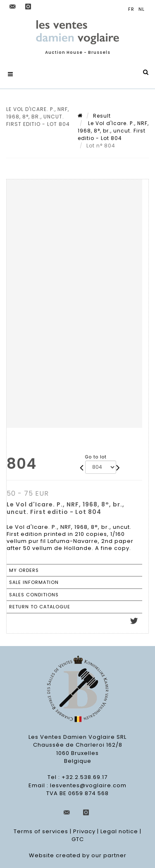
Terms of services (41, 831)
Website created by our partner (78, 855)
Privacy (84, 831)
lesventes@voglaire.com (88, 785)
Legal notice (119, 831)
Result (102, 116)
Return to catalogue (40, 607)
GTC (78, 839)
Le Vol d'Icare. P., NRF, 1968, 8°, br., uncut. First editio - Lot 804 (113, 131)
